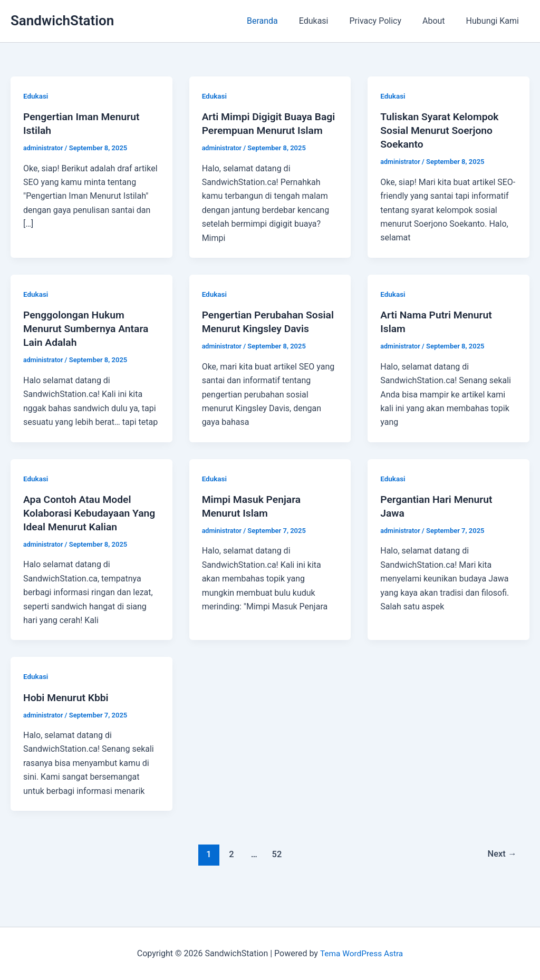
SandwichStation (62, 21)
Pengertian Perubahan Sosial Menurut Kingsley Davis (259, 342)
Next (501, 881)
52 (276, 881)
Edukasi (329, 21)
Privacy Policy (386, 21)
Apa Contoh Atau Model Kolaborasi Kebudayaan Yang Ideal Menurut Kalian (85, 540)
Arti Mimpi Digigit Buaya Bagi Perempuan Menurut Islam (262, 130)
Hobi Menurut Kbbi (67, 724)
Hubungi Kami (495, 21)
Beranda (281, 21)
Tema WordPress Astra (361, 953)
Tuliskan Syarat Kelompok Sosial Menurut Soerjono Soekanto (442, 130)
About (440, 21)
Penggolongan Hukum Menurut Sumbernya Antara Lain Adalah (88, 342)
